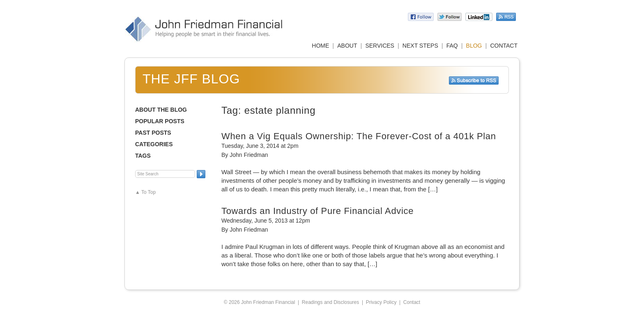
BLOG (474, 46)
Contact (412, 302)
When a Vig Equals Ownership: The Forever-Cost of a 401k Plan (359, 136)
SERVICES (380, 46)
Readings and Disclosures (330, 302)
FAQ (452, 46)
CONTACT (504, 46)
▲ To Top (145, 192)
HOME (320, 46)
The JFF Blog (191, 79)
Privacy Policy (381, 302)
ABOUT (347, 46)
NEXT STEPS (420, 46)
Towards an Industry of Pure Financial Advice (317, 211)
